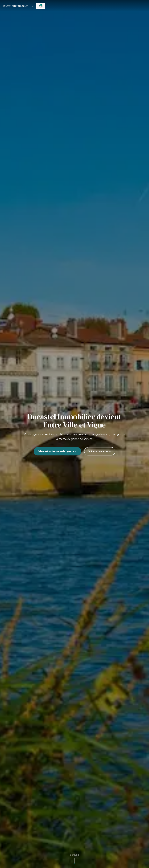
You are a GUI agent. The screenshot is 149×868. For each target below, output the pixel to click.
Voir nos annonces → (100, 451)
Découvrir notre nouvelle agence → (57, 451)
